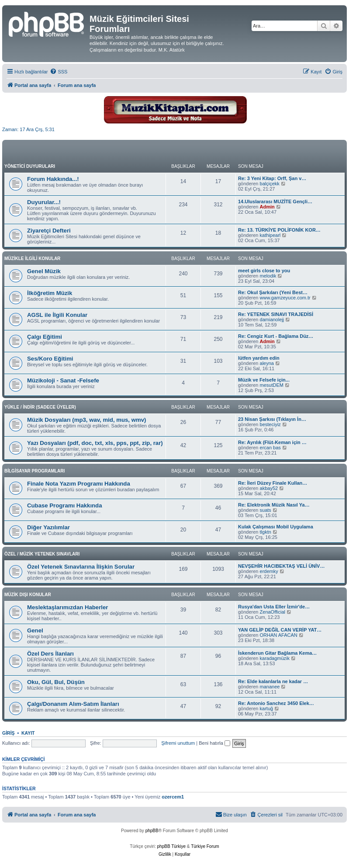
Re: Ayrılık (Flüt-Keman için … (272, 442)
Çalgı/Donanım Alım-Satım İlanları (73, 704)
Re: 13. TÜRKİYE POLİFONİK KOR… (279, 230)
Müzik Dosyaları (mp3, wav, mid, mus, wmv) (86, 420)
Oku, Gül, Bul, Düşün (56, 682)
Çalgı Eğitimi (45, 337)
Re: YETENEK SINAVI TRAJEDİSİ (276, 314)
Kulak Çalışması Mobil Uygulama (276, 527)
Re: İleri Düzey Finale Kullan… (273, 483)
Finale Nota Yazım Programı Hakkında (79, 484)
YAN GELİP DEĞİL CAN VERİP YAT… (280, 630)
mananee (270, 687)
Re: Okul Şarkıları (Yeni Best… (273, 292)
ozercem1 (173, 797)
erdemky (269, 571)
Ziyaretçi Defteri (49, 231)
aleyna (267, 363)
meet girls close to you (264, 271)
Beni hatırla (214, 743)
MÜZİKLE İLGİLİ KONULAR (32, 259)
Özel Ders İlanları (50, 654)
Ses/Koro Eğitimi (50, 359)
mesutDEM (272, 385)
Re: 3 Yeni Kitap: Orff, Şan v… (272, 178)
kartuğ (267, 708)
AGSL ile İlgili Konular (57, 315)
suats (266, 510)
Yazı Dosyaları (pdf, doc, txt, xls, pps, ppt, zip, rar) (95, 443)
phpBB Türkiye (171, 846)
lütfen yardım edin (259, 358)
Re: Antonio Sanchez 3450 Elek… (276, 703)
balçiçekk (270, 184)
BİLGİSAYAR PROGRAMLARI (35, 471)
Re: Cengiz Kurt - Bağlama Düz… (276, 336)
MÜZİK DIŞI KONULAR (28, 595)
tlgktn (266, 532)
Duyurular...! (44, 202)
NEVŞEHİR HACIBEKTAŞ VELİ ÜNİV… (281, 566)
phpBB (152, 831)
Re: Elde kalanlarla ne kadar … (273, 681)
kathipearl (270, 235)
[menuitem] (59, 72)
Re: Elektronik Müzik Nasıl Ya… (274, 505)
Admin (267, 207)
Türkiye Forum (205, 846)
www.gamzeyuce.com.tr (285, 298)
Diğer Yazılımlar (48, 527)
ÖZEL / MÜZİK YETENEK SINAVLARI (42, 554)
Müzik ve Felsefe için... (264, 380)
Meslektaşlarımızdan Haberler (67, 607)
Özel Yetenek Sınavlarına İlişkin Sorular (81, 567)
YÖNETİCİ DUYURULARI (30, 166)
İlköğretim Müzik (50, 293)
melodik (268, 276)
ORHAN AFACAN (279, 635)
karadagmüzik (275, 658)
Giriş (9, 733)
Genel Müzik (44, 271)
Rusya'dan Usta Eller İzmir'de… (274, 607)
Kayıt (28, 733)
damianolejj (272, 319)
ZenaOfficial (273, 612)
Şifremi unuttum (178, 743)
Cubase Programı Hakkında (65, 505)
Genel (35, 630)
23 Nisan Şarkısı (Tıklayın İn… (272, 419)
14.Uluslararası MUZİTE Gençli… (275, 201)
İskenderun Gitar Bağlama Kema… (277, 653)
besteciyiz (270, 424)
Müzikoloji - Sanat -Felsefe (63, 380)
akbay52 (269, 488)
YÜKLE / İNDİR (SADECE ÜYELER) (40, 407)
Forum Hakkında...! (53, 179)
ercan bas (270, 448)
